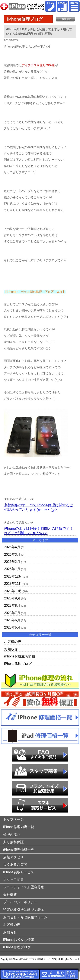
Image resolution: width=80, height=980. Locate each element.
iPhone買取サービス (19, 872)
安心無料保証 (13, 842)
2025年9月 (12, 598)
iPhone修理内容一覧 (19, 827)
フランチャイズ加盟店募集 (24, 887)
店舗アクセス (13, 857)
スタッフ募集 (13, 880)
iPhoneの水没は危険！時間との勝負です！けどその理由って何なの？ (38, 531)
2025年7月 (12, 613)
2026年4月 (12, 547)
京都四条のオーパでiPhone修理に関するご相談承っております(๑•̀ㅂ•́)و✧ (38, 507)
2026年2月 (12, 562)
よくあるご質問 (15, 865)
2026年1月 (12, 569)
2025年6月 (12, 620)
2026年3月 (12, 554)
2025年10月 (13, 591)
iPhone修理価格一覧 (19, 849)
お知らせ (11, 649)
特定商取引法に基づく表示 (24, 910)
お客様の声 (13, 642)
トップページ (13, 819)
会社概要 (10, 895)
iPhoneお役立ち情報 (20, 656)
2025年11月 (13, 584)
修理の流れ (12, 835)
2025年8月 (12, 605)
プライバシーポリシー (20, 902)
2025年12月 (13, 576)
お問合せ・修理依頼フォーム (25, 917)
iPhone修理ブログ (18, 664)
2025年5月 (12, 627)
